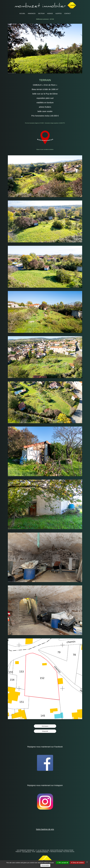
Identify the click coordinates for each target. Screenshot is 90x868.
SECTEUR (41, 13)
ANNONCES (32, 13)
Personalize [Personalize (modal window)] (45, 865)
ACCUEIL (22, 13)
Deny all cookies (77, 863)
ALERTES (59, 13)
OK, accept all (62, 863)
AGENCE (50, 13)
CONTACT (67, 13)
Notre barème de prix (45, 829)
